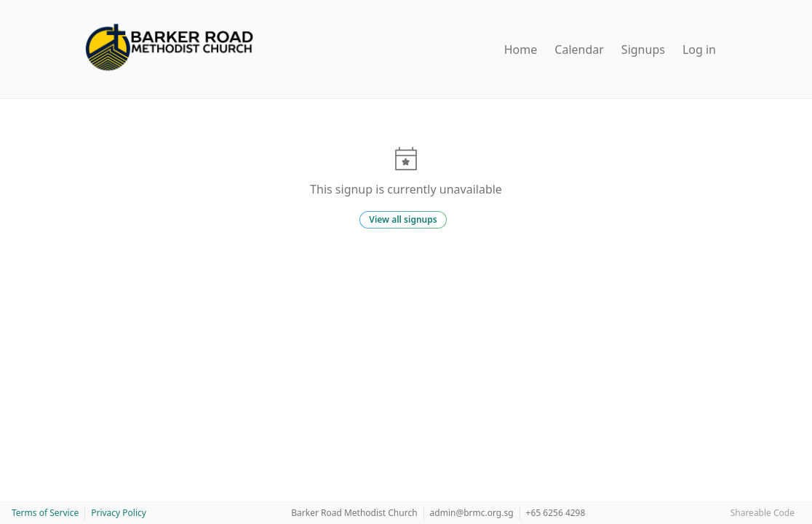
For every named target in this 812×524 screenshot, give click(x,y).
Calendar (579, 49)
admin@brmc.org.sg (472, 513)
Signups (643, 49)
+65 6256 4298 (556, 513)
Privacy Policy (119, 513)
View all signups (403, 219)
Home (521, 49)
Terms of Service (45, 513)
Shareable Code (763, 513)
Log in (699, 49)
